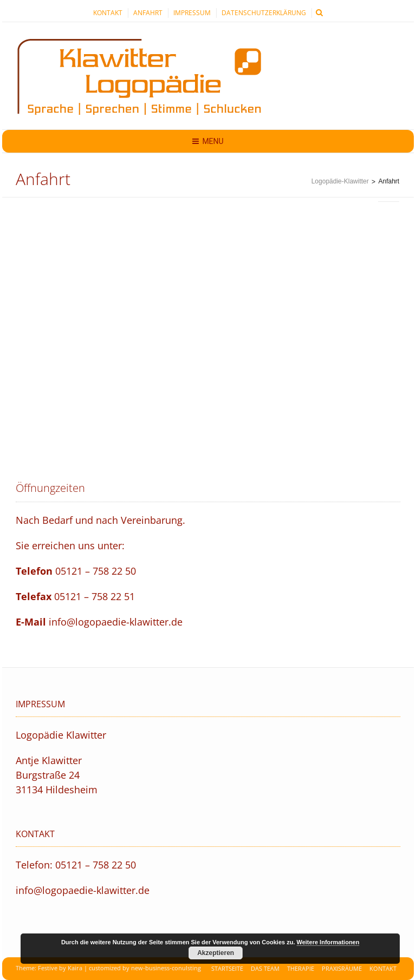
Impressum (192, 13)
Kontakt (108, 13)
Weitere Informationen (328, 942)
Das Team (265, 968)
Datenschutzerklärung (264, 13)
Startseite (227, 968)
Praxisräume (342, 968)
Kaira (75, 968)
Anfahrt (148, 13)
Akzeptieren (216, 953)
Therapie (301, 968)
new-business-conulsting (166, 968)
